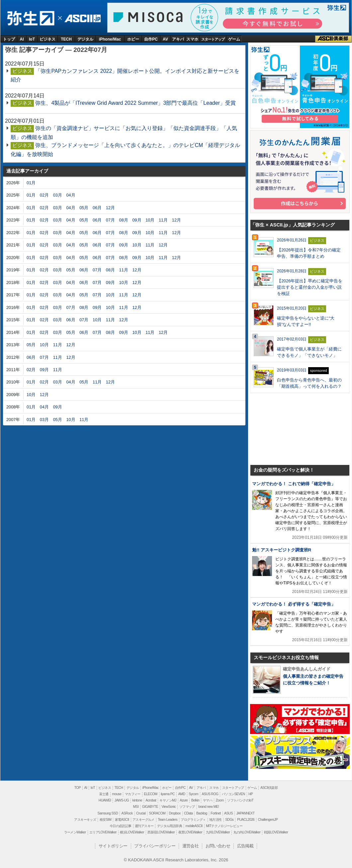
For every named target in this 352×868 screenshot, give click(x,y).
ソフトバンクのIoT (240, 800)
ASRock (127, 813)
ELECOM (150, 794)
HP (251, 794)
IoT (32, 39)
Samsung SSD (108, 813)
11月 (163, 220)
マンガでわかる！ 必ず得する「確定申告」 (294, 604)
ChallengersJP (268, 820)
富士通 (104, 794)
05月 (84, 208)
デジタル (85, 39)
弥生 (30, 18)
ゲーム (234, 39)
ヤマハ (208, 800)
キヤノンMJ (168, 800)
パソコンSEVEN (233, 794)
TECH (66, 39)
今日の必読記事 (121, 826)
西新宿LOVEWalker (161, 832)
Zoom (220, 800)
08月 (124, 220)
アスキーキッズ (85, 820)
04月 (71, 195)
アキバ (178, 39)
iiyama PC (168, 794)
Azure (184, 800)
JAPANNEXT (245, 813)
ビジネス (47, 39)
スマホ (192, 39)
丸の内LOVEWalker (247, 832)
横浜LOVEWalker (132, 832)
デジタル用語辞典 (170, 826)
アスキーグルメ (143, 820)
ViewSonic (169, 807)
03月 (58, 195)
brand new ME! (209, 807)
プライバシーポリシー (155, 846)
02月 (44, 195)
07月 (110, 220)
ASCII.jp (82, 18)
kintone (137, 800)
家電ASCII (122, 820)
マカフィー (133, 794)
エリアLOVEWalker (103, 832)
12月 (110, 208)
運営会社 (191, 846)
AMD (181, 794)
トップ (9, 39)
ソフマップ (187, 807)
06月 (97, 208)
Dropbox (175, 813)
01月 (31, 183)
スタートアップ (213, 39)
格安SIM (105, 820)
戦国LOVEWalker (276, 832)
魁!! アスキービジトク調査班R (282, 550)
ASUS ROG (210, 794)
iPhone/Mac (110, 39)
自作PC (151, 39)
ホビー (133, 39)
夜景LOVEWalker (190, 832)
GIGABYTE (150, 807)
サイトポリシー (113, 846)
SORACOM (157, 813)
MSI (136, 807)
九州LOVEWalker (218, 832)
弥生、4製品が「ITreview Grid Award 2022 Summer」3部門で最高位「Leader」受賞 (135, 103)
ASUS (228, 813)
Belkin (195, 800)
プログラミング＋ (193, 820)
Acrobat (151, 800)
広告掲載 (245, 846)
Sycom (193, 794)
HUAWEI (105, 800)
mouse (117, 794)
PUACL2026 (246, 820)
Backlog (202, 813)
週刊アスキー (144, 826)
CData (188, 813)
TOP (78, 788)
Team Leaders (168, 820)
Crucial (141, 813)
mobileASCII (194, 826)
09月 (137, 220)
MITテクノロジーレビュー (224, 826)
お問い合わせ (218, 846)
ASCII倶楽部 (333, 39)
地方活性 (216, 820)
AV (165, 39)
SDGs (229, 820)
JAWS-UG (122, 800)
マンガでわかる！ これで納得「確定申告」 (294, 484)
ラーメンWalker (75, 832)
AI (22, 39)
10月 (150, 220)
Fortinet (216, 813)
